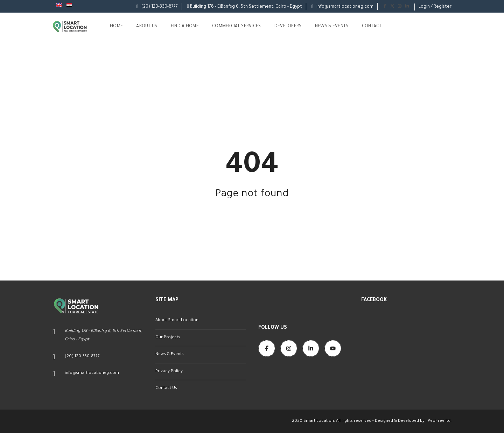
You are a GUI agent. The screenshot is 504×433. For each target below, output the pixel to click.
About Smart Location (177, 321)
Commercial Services (237, 27)
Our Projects (168, 338)
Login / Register (435, 7)
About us (147, 27)
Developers (288, 27)
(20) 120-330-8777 (157, 7)
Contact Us (166, 388)
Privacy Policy (169, 372)
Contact (372, 27)
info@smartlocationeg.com (342, 7)
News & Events (332, 27)
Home (116, 27)
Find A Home (185, 27)
